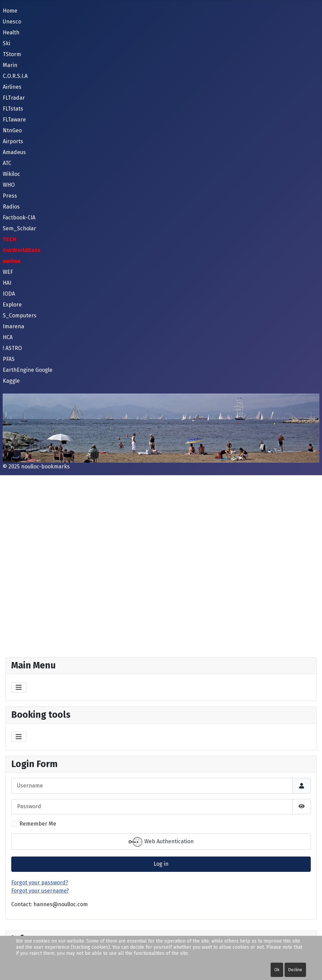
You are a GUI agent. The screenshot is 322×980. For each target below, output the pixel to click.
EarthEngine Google (28, 370)
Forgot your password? (40, 883)
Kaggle (11, 381)
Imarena (13, 326)
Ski (6, 43)
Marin (10, 65)
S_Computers (20, 315)
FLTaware (14, 120)
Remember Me (38, 824)
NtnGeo (12, 130)
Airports (13, 141)
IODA (9, 294)
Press (10, 196)
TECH (10, 239)
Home (10, 11)
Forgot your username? (40, 891)
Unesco (12, 22)
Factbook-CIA (19, 218)
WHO (9, 185)
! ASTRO (12, 348)
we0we (12, 261)
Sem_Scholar (19, 228)
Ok (277, 970)
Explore (12, 305)
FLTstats (13, 109)
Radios (11, 207)
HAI (7, 283)
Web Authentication (161, 842)
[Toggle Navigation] (19, 687)
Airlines (12, 87)
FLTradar (14, 98)
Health (11, 32)
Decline (295, 970)
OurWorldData (22, 250)
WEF (8, 272)
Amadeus (14, 152)
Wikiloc (11, 174)
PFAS (9, 359)
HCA (8, 337)
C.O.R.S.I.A (15, 76)
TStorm (12, 54)
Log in (161, 864)
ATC (7, 163)
